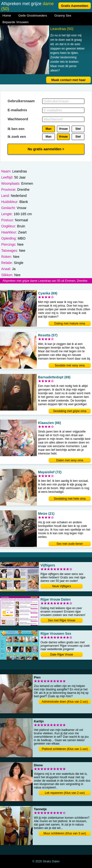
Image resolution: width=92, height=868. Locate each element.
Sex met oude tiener (70, 544)
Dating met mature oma (70, 323)
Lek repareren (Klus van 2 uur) (65, 793)
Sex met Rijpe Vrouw (62, 620)
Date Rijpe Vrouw (62, 655)
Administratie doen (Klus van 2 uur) (65, 702)
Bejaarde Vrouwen (15, 22)
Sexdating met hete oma (70, 499)
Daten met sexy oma (70, 460)
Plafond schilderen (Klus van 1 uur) (65, 749)
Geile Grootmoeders (33, 15)
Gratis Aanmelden (75, 6)
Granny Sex (63, 15)
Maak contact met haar (68, 80)
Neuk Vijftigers (61, 586)
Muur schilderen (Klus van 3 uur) (65, 833)
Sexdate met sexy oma (70, 365)
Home (7, 15)
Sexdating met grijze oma (70, 411)
